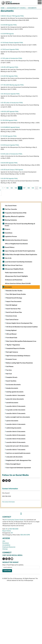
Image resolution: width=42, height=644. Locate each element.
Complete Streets (12, 377)
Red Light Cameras (12, 352)
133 (7, 188)
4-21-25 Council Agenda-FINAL (10, 94)
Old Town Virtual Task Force (14, 265)
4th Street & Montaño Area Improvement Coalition (22, 327)
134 (12, 188)
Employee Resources (9, 547)
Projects (7, 229)
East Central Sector (12, 320)
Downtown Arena (12, 316)
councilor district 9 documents (16, 439)
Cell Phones (10, 366)
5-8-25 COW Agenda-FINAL (9, 163)
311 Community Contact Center (14, 520)
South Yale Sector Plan (13, 309)
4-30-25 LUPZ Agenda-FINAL (10, 112)
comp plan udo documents (14, 457)
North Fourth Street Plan (14, 312)
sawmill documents (12, 403)
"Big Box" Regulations (13, 345)
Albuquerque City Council (16, 8)
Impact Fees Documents (14, 301)
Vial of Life (8, 258)
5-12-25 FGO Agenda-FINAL (9, 179)
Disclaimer (6, 543)
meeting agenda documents (15, 392)
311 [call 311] (7, 529)
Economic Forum (11, 359)
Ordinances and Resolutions (14, 280)
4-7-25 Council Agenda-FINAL (10, 49)
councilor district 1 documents (16, 395)
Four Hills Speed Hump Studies (16, 294)
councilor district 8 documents (16, 442)
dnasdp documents (12, 388)
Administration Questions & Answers (16, 240)
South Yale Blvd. (11, 381)
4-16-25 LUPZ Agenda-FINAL (9, 67)
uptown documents (12, 421)
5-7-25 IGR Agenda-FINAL (9, 136)
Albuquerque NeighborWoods (14, 269)
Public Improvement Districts (14, 273)
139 (33, 188)
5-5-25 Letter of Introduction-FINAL (12, 154)
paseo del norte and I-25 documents (17, 446)
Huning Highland (11, 330)
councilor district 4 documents (16, 424)
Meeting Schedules (11, 220)
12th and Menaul (11, 334)
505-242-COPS (25, 535)
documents (8, 287)
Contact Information (10, 489)
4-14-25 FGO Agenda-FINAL (9, 76)
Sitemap (5, 549)
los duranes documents (13, 385)
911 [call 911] (12, 533)
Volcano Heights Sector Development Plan (19, 323)
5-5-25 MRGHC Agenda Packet (10, 127)
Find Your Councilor (11, 209)
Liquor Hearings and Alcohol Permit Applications (20, 251)
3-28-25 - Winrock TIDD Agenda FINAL (12, 16)
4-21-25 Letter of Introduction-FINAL (12, 103)
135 (16, 188)
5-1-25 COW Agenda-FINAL (9, 120)
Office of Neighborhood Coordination (16, 244)
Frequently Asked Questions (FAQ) (16, 213)
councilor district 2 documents (16, 432)
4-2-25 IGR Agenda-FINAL (9, 25)
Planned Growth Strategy (14, 298)
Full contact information (8, 502)
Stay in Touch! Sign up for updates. (13, 565)
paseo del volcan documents (15, 399)
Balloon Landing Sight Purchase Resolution (19, 363)
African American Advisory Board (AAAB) (18, 283)
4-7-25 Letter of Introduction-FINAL (11, 58)
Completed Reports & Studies (16, 348)
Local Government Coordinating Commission (18, 262)
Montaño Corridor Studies (14, 291)
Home (3, 8)
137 (24, 188)
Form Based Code (12, 338)
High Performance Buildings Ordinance (18, 356)
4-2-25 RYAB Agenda (7, 34)
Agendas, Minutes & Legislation (15, 216)
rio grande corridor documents (16, 410)
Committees (9, 233)
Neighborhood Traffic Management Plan (19, 460)
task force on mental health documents (18, 453)
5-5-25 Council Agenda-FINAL (10, 145)
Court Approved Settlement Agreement (19, 468)
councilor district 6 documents (16, 435)
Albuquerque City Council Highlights (16, 276)
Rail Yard (9, 374)
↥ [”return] (21, 514)
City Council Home (11, 206)
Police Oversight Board (13, 464)
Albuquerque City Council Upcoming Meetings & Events (20, 225)
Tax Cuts (9, 370)
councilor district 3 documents (16, 413)
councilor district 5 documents (16, 406)
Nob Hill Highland (12, 305)
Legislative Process (11, 236)
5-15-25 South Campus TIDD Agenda (12, 170)
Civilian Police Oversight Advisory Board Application (21, 255)
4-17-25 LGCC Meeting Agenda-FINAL (12, 85)
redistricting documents (14, 428)
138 (29, 188)
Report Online (7, 531)
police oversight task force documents (18, 417)
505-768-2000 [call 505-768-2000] (14, 529)
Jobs (4, 541)
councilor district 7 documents (16, 450)
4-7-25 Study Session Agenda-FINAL (12, 43)
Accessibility (6, 545)
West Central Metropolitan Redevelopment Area (21, 341)
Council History (10, 247)
